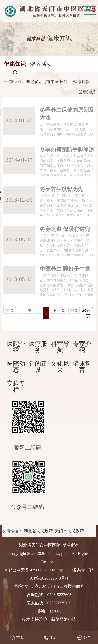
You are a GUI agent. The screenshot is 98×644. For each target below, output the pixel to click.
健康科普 (80, 82)
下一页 (59, 310)
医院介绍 (16, 347)
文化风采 (60, 367)
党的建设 (38, 367)
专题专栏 (16, 386)
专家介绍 (82, 347)
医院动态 (16, 367)
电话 (50, 638)
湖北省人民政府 (38, 531)
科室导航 (60, 347)
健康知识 (85, 92)
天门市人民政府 (69, 531)
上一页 (25, 310)
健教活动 (41, 64)
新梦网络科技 (64, 619)
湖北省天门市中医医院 (45, 82)
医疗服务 (38, 347)
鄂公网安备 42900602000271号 (34, 570)
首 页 (10, 310)
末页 (74, 310)
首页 (17, 638)
